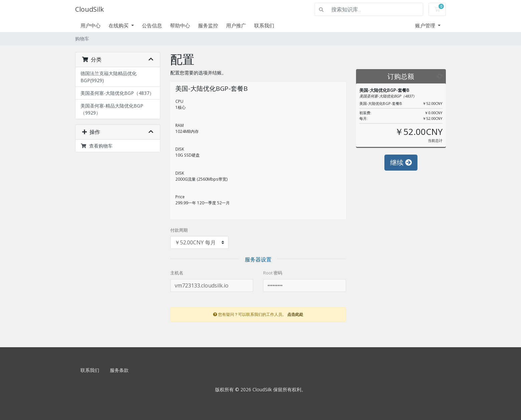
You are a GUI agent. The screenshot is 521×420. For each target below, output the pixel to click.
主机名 (177, 273)
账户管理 (426, 25)
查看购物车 (97, 146)
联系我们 (264, 25)
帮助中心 (180, 25)
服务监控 (208, 25)
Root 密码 (273, 273)
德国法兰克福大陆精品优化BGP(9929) (109, 77)
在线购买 (119, 25)
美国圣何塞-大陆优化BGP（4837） (117, 93)
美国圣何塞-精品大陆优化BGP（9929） (112, 109)
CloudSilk (90, 9)
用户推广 (236, 25)
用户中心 (91, 25)
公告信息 (152, 25)
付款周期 (179, 230)
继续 (401, 162)
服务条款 (119, 370)
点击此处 (295, 314)
